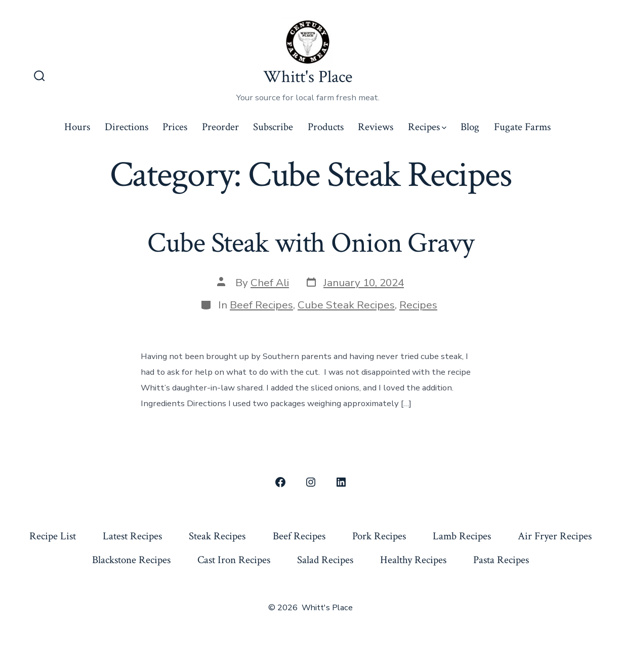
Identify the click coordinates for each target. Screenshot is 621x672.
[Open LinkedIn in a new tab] (341, 482)
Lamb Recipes (462, 536)
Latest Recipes (132, 536)
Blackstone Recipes (131, 560)
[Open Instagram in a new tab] (311, 482)
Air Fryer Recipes (555, 536)
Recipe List (53, 536)
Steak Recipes (217, 536)
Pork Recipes (379, 536)
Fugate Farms (522, 127)
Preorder (220, 127)
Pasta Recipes (501, 560)
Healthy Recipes (413, 560)
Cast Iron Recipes (234, 560)
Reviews (376, 127)
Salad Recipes (325, 560)
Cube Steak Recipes (346, 305)
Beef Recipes (261, 305)
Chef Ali (270, 283)
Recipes (427, 127)
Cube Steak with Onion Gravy (310, 243)
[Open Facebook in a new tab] (280, 482)
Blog (470, 127)
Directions (127, 127)
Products (326, 127)
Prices (175, 127)
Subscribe (273, 127)
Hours (77, 127)
